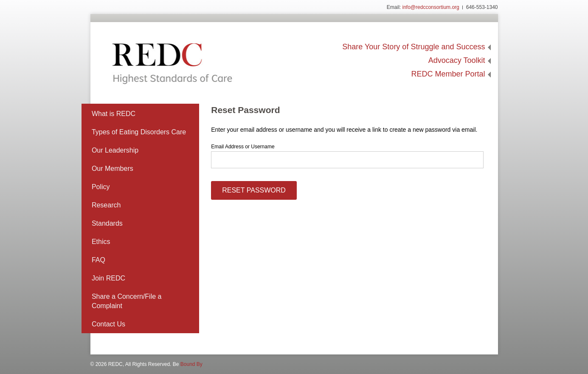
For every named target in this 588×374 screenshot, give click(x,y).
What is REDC (114, 114)
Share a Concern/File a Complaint (127, 301)
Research (106, 205)
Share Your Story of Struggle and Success (414, 47)
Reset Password (254, 190)
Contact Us (108, 324)
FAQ (98, 260)
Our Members (113, 169)
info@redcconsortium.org (431, 7)
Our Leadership (115, 150)
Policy (101, 187)
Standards (107, 223)
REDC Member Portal (448, 74)
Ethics (101, 242)
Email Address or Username (243, 147)
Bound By (191, 364)
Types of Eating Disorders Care (139, 132)
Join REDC (108, 278)
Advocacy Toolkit (457, 60)
